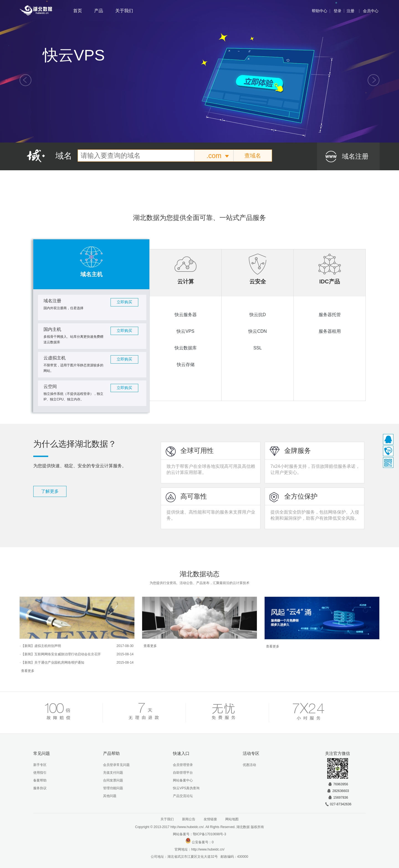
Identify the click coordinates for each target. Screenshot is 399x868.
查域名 (253, 156)
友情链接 (210, 819)
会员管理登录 (183, 765)
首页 (78, 11)
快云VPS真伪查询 (186, 788)
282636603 (338, 791)
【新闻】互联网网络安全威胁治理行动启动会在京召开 (61, 654)
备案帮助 (40, 780)
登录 (337, 11)
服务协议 (40, 788)
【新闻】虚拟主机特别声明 (41, 646)
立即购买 (124, 302)
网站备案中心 (183, 780)
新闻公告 (189, 819)
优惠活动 (249, 765)
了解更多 (50, 491)
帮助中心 (319, 11)
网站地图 (232, 819)
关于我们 (124, 11)
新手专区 (40, 765)
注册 (351, 11)
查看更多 (28, 671)
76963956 (338, 784)
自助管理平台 (183, 773)
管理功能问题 (113, 788)
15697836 (338, 798)
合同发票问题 (113, 780)
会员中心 (371, 11)
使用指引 (40, 773)
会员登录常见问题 (116, 765)
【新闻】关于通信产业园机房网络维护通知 (53, 663)
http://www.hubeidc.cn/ (208, 849)
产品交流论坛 (183, 796)
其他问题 (110, 796)
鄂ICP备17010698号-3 (209, 834)
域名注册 (355, 156)
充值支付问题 (113, 773)
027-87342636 (338, 804)
